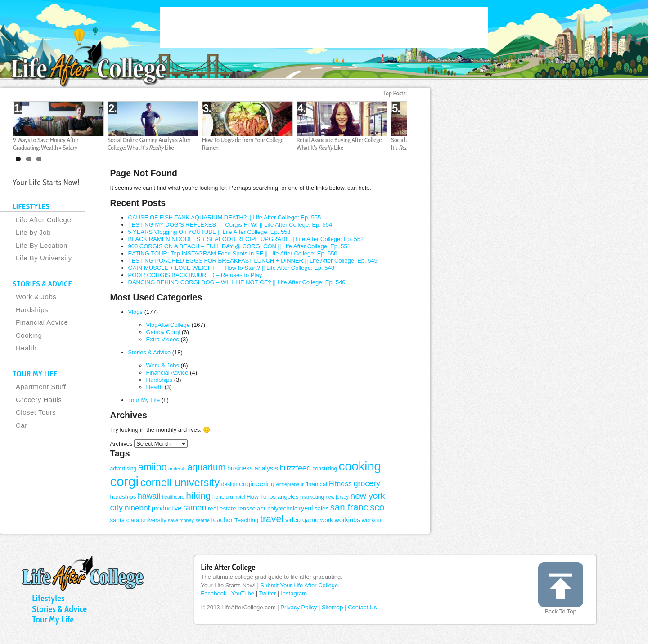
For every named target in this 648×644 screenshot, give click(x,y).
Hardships (160, 380)
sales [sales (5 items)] (322, 508)
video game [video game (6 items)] (302, 520)
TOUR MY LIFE (35, 374)
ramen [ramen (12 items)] (195, 508)
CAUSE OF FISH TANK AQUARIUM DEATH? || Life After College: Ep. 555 (225, 217)
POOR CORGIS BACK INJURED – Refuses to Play (195, 275)
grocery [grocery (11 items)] (367, 483)
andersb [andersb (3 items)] (177, 469)
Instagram (294, 593)
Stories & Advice (150, 352)
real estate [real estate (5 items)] (222, 508)
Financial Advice (167, 373)
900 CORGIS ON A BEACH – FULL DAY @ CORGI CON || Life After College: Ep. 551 (239, 246)
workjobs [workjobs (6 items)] (347, 520)
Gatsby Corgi (163, 332)
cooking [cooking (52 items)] (360, 466)
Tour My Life (144, 400)
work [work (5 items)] (327, 520)
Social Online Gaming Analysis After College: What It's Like (149, 144)
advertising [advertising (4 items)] (124, 469)
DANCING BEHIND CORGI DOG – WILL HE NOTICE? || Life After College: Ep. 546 (237, 282)
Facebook (214, 593)
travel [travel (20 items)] (272, 519)
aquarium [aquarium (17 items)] (206, 467)
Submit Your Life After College (299, 585)
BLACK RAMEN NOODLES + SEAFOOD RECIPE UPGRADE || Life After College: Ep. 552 (246, 239)
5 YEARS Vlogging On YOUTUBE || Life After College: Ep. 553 (209, 232)
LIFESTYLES (31, 206)
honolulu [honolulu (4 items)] (223, 497)
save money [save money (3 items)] (181, 520)
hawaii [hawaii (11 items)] (149, 496)
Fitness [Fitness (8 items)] (340, 484)
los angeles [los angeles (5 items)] (283, 497)
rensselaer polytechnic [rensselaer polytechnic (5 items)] (268, 508)
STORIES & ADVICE (42, 284)
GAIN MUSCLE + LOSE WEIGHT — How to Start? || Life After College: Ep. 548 (231, 268)
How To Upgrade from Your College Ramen (243, 144)
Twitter (267, 593)
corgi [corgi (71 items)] (125, 481)
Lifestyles (48, 598)
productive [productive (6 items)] (166, 508)
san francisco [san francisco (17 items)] (357, 507)
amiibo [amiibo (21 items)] (153, 467)
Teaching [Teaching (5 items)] (246, 520)
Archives (121, 444)
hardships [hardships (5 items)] (123, 497)
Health (155, 387)
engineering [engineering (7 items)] (257, 484)
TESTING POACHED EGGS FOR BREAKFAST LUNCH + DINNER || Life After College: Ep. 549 (253, 261)
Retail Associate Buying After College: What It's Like (340, 144)
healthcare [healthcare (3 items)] (173, 497)
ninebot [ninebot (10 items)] (137, 508)
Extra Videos (163, 339)
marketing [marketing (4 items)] (312, 497)
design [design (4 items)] (229, 484)
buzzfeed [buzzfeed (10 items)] (295, 468)
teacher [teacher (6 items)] (222, 520)
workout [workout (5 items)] (372, 520)
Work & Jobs (163, 365)
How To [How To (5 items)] (256, 497)
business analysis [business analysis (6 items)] (253, 468)
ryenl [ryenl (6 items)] (306, 508)
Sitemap (333, 607)
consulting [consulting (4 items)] (325, 469)
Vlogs (136, 312)
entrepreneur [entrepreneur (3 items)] (290, 484)
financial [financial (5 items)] (316, 484)
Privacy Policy (299, 607)
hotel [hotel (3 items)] (240, 497)
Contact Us (362, 607)
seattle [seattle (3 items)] (202, 520)
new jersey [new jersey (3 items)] (337, 497)
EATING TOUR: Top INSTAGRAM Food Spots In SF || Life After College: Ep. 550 (233, 253)
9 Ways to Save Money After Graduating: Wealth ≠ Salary (46, 144)
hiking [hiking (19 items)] (198, 495)
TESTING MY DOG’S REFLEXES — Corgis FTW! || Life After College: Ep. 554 (230, 225)
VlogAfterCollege (168, 325)
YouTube (243, 593)
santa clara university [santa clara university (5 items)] (138, 520)
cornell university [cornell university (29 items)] (180, 483)
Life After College (228, 567)
